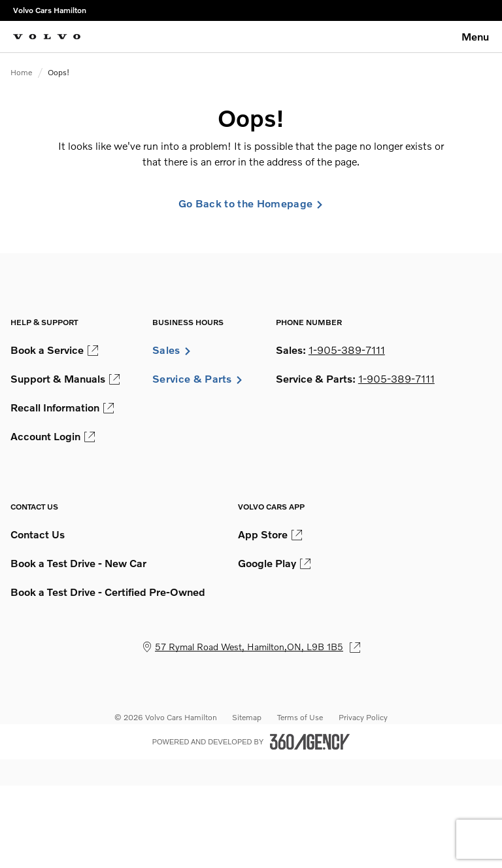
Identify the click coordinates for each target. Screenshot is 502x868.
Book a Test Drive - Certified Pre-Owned (108, 592)
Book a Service (54, 350)
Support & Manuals (65, 379)
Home (21, 72)
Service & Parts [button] (198, 379)
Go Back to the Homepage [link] (251, 203)
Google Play (274, 563)
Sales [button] (172, 350)
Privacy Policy (363, 717)
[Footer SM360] (310, 742)
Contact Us (38, 534)
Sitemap (247, 717)
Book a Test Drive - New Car (78, 563)
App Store (270, 534)
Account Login (53, 436)
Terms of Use (300, 717)
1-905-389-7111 (347, 350)
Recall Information (62, 408)
